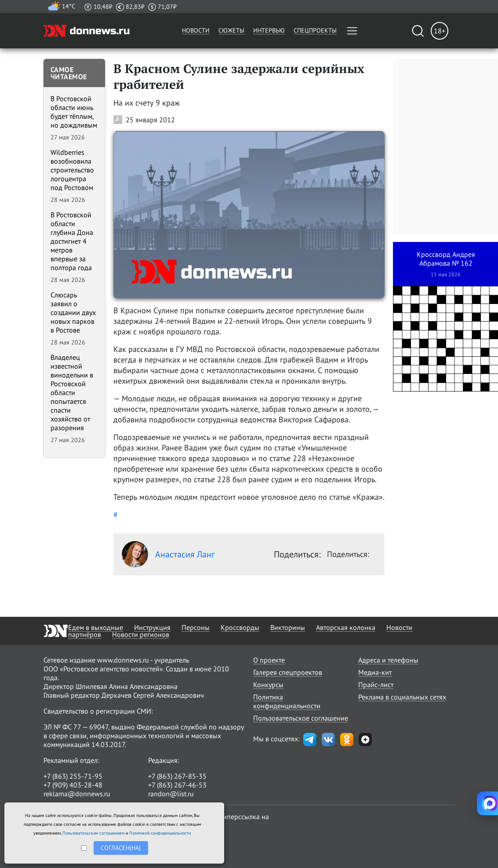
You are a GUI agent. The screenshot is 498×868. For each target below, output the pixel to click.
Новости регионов (141, 634)
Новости (196, 30)
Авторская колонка (346, 627)
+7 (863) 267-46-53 (177, 785)
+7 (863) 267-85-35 (177, 776)
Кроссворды (240, 627)
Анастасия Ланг (168, 554)
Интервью (269, 30)
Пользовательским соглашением (93, 833)
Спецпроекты (315, 30)
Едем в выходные (96, 627)
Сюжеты (231, 30)
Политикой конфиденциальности (160, 833)
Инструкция (152, 627)
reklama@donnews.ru (77, 794)
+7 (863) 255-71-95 (73, 776)
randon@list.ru (171, 794)
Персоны (196, 627)
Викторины (288, 627)
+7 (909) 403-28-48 (73, 785)
